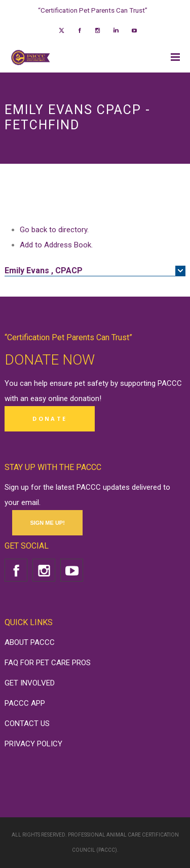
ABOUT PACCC (30, 642)
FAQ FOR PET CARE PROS (48, 663)
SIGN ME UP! (47, 523)
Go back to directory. (54, 230)
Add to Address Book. (56, 245)
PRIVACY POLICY (33, 744)
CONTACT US (27, 724)
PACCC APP (25, 703)
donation (85, 399)
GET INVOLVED (30, 683)
